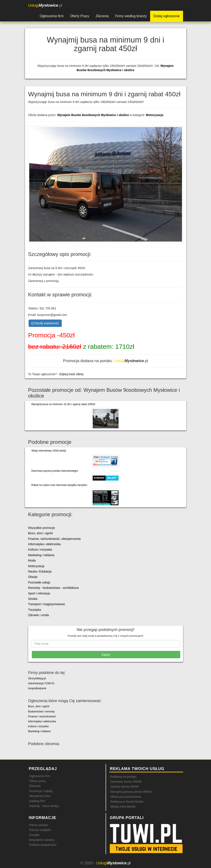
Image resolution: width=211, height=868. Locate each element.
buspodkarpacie (37, 688)
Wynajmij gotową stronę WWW (131, 792)
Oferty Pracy (80, 16)
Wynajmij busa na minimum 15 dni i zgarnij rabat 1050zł (63, 404)
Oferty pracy (37, 781)
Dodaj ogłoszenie (167, 16)
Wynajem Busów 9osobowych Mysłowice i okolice (93, 115)
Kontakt (34, 835)
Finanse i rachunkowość (42, 716)
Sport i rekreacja (39, 593)
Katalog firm (37, 801)
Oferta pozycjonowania (126, 797)
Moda (32, 560)
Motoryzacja (155, 115)
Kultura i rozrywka (40, 550)
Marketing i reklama (41, 555)
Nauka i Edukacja (40, 571)
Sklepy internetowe (123, 807)
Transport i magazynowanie (47, 604)
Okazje (33, 577)
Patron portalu (39, 825)
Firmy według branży (131, 16)
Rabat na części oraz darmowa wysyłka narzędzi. (60, 485)
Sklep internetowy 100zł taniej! (49, 451)
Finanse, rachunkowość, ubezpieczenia (54, 539)
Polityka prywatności (43, 845)
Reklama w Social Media (127, 802)
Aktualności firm (40, 796)
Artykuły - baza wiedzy (44, 806)
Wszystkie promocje (42, 528)
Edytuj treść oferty (72, 374)
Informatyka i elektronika (45, 544)
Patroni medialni (40, 830)
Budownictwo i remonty (41, 712)
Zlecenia (102, 16)
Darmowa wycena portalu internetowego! (55, 471)
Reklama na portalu (123, 777)
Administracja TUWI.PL (42, 683)
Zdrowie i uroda (39, 615)
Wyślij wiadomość (45, 323)
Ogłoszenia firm (52, 16)
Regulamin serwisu (42, 840)
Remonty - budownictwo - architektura (53, 588)
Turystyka (35, 610)
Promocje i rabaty (41, 791)
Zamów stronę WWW (125, 787)
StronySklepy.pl (37, 678)
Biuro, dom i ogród (40, 533)
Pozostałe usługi (39, 582)
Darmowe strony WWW (126, 782)
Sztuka (33, 599)
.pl (45, 5)
